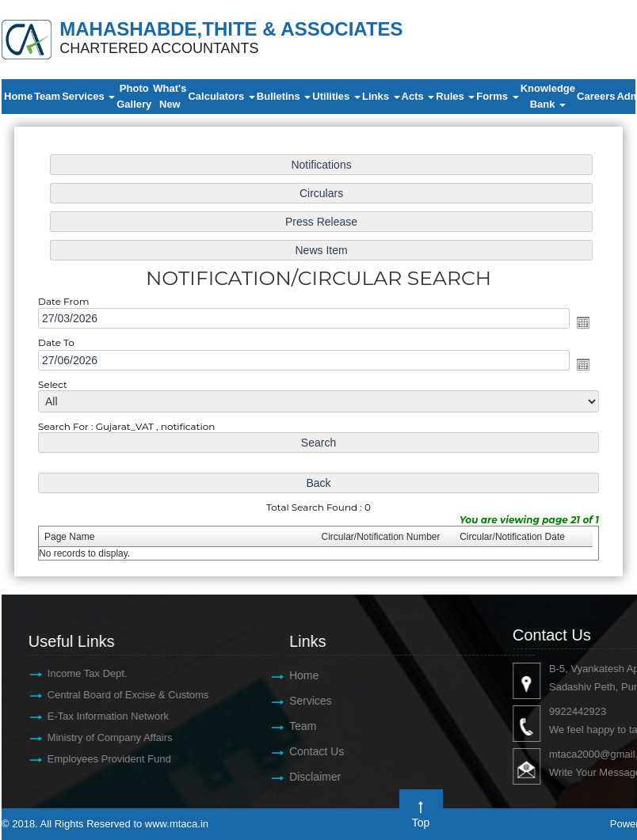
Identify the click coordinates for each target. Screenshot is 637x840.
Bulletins (284, 96)
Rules (455, 96)
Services (88, 96)
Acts (418, 96)
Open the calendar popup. (578, 323)
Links (381, 96)
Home (18, 96)
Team (47, 96)
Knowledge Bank (548, 96)
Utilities (336, 96)
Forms (497, 96)
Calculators (221, 96)
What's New (170, 96)
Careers (596, 96)
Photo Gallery (134, 96)
